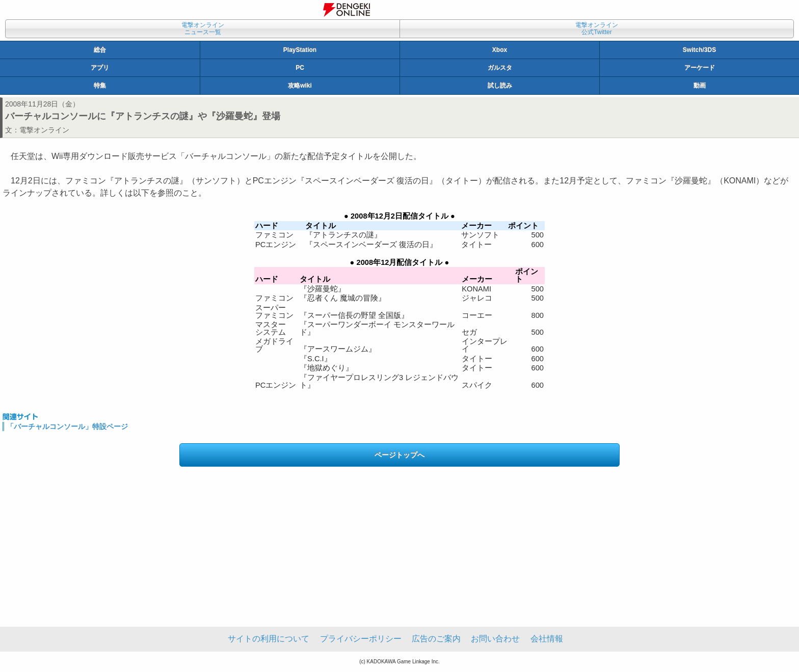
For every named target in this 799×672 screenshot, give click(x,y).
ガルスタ (500, 68)
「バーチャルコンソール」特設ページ (67, 426)
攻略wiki (300, 86)
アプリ (100, 68)
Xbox (500, 50)
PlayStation (300, 50)
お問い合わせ (495, 639)
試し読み (500, 86)
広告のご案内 (436, 639)
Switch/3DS (699, 50)
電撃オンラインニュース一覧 (203, 29)
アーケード (700, 68)
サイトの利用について (269, 639)
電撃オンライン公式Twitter (597, 29)
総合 (100, 50)
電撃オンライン (44, 130)
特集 (100, 86)
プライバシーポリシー (361, 639)
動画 (700, 86)
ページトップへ (400, 455)
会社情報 (547, 639)
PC (300, 68)
